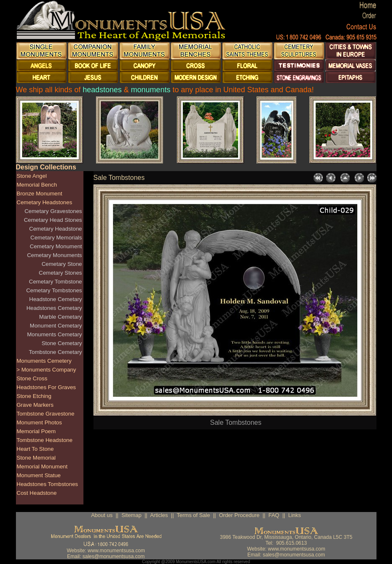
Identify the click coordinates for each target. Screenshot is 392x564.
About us (102, 515)
